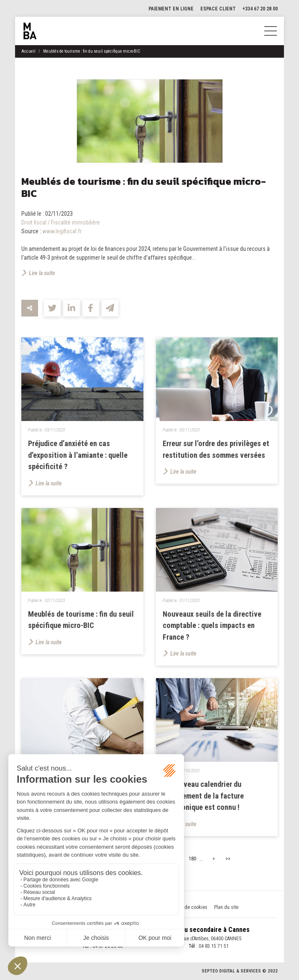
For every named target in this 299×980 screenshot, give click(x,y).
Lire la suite (42, 273)
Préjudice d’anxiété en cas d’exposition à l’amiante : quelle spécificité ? (78, 455)
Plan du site (226, 908)
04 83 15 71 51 (214, 947)
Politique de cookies (186, 908)
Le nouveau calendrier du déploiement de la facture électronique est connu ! (204, 796)
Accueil (28, 51)
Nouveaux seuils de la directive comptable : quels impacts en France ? (213, 626)
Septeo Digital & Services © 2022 (240, 972)
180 (192, 860)
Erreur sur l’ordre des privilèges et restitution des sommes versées (214, 455)
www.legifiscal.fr (62, 231)
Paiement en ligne (171, 9)
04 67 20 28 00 (107, 947)
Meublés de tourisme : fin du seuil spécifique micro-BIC (92, 51)
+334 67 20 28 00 (260, 9)
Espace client (218, 9)
